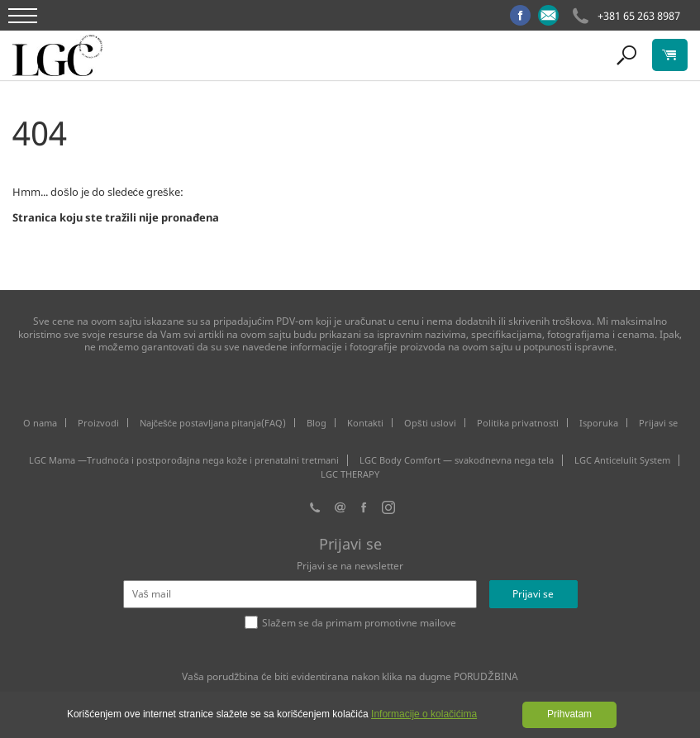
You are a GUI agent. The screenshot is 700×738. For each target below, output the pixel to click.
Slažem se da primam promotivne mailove (359, 623)
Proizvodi (98, 423)
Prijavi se (658, 423)
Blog (317, 423)
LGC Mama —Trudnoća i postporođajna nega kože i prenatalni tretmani (183, 460)
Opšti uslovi (430, 423)
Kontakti (365, 423)
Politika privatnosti (518, 423)
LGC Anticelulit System (622, 460)
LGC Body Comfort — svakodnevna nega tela (457, 460)
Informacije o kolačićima (424, 714)
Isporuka (599, 423)
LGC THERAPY (350, 474)
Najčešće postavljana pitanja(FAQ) (213, 423)
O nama (40, 423)
